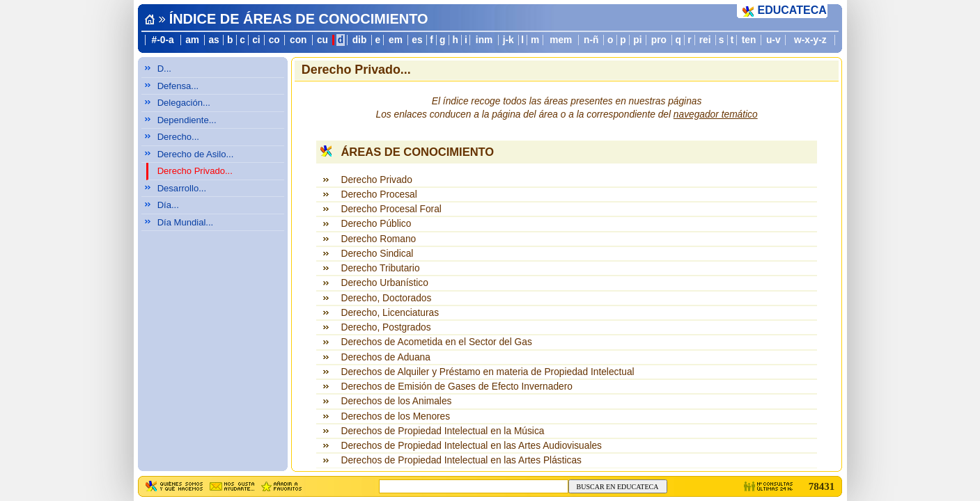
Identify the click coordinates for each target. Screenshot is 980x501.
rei (705, 40)
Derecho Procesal (379, 194)
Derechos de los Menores (395, 416)
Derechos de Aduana (385, 357)
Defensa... (178, 86)
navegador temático (716, 114)
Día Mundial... (186, 222)
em (396, 40)
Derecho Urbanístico (384, 283)
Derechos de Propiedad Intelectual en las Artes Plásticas (461, 460)
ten (749, 40)
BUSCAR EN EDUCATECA (618, 487)
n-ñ (591, 40)
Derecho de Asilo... (196, 154)
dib (360, 40)
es (417, 40)
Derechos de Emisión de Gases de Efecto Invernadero (456, 387)
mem (561, 40)
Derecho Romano (378, 239)
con (298, 40)
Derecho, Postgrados (386, 327)
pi (637, 40)
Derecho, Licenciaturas (390, 313)
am (192, 40)
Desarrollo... (182, 188)
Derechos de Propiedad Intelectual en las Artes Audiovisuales (471, 446)
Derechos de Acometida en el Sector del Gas (436, 342)
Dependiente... (187, 120)
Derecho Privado (376, 180)
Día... (168, 205)
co (274, 40)
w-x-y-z (810, 40)
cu (322, 40)
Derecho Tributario (380, 268)
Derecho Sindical (377, 254)
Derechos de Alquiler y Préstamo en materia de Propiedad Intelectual (487, 372)
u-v (773, 40)
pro (659, 40)
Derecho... (178, 137)
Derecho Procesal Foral (391, 209)
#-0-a (163, 40)
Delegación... (184, 103)
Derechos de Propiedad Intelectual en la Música (442, 431)
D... (164, 69)
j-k (508, 40)
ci (256, 40)
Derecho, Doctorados (386, 298)
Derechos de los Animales (396, 401)
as (213, 40)
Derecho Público (376, 224)
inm (484, 40)
